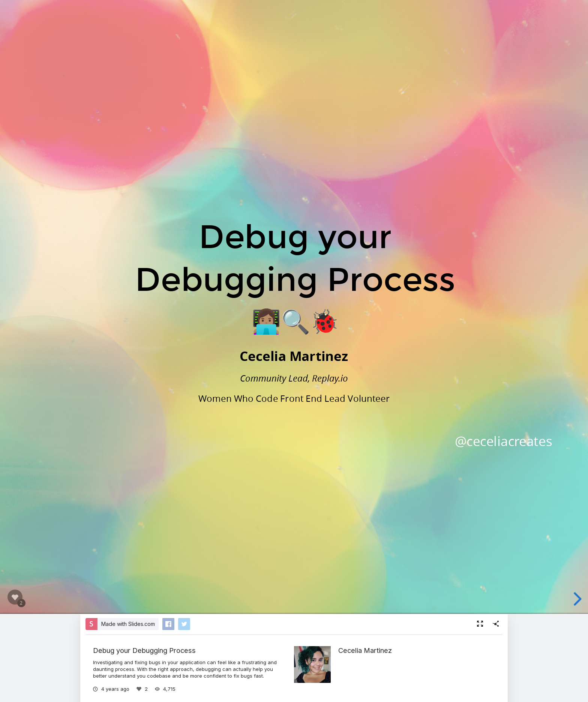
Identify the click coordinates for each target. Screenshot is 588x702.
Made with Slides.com (128, 624)
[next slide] (576, 599)
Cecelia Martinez (365, 650)
